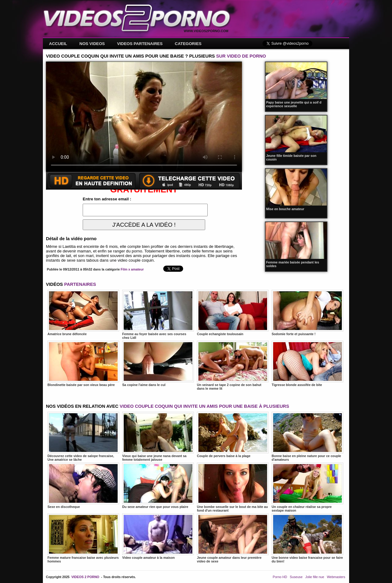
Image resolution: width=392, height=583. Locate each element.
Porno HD (280, 577)
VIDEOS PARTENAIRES (140, 44)
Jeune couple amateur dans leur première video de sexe (233, 538)
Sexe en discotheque (83, 486)
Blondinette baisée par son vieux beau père (83, 364)
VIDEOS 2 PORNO (85, 577)
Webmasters (336, 577)
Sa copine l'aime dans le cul (158, 364)
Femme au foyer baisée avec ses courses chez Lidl (158, 315)
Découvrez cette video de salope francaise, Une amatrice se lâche (83, 437)
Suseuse (296, 577)
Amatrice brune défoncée (83, 313)
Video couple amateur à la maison (158, 536)
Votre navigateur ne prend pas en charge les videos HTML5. (144, 117)
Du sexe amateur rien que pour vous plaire (158, 486)
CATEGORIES (188, 44)
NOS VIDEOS (92, 44)
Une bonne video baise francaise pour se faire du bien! (307, 538)
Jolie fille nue (315, 577)
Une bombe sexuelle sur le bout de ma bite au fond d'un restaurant (233, 487)
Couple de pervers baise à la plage (233, 435)
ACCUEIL (58, 44)
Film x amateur (132, 269)
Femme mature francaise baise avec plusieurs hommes (83, 538)
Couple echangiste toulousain (233, 313)
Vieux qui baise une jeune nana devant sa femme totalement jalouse (158, 437)
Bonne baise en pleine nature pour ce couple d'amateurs (307, 437)
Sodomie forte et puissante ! (307, 313)
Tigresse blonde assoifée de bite (307, 364)
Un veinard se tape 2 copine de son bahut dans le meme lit (233, 365)
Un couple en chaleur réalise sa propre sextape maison (307, 487)
